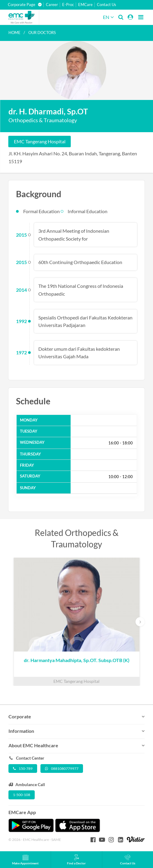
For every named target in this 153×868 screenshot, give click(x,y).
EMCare (85, 5)
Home (14, 33)
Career (52, 5)
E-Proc (68, 5)
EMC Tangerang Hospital (40, 141)
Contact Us (107, 5)
